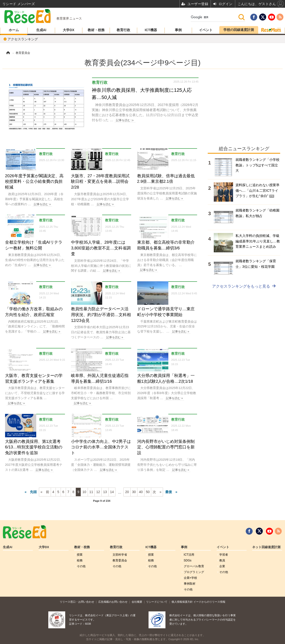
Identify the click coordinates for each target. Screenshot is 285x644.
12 (98, 492)
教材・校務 (96, 30)
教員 (222, 560)
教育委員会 (120, 560)
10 (84, 492)
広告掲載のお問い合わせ (113, 602)
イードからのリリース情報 (209, 602)
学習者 (224, 555)
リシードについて (157, 602)
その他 (81, 566)
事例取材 (190, 584)
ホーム (14, 30)
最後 (169, 492)
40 (141, 492)
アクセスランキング (23, 39)
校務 (80, 560)
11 (91, 492)
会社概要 (137, 602)
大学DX (68, 30)
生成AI (41, 30)
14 (112, 492)
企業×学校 (190, 578)
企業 (222, 566)
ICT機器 (151, 30)
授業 (80, 555)
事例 (178, 30)
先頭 (33, 492)
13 (105, 492)
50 (148, 492)
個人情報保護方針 (182, 602)
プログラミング (194, 572)
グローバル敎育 (194, 566)
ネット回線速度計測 (266, 547)
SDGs (188, 560)
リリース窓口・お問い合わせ (77, 602)
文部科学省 (120, 555)
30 (134, 492)
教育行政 (123, 30)
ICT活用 (189, 555)
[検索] (214, 17)
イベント (206, 30)
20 (127, 492)
